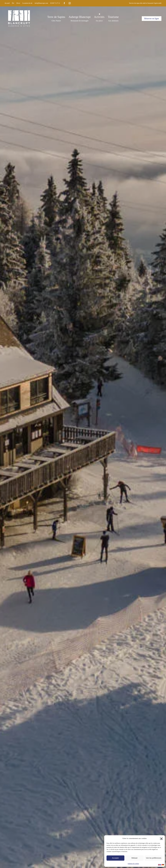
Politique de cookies (133, 864)
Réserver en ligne (152, 19)
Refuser (135, 858)
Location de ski (27, 3)
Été (13, 3)
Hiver (18, 3)
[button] (161, 838)
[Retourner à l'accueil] (19, 18)
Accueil (7, 3)
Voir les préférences (154, 858)
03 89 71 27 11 (55, 3)
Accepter (115, 858)
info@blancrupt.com (41, 3)
